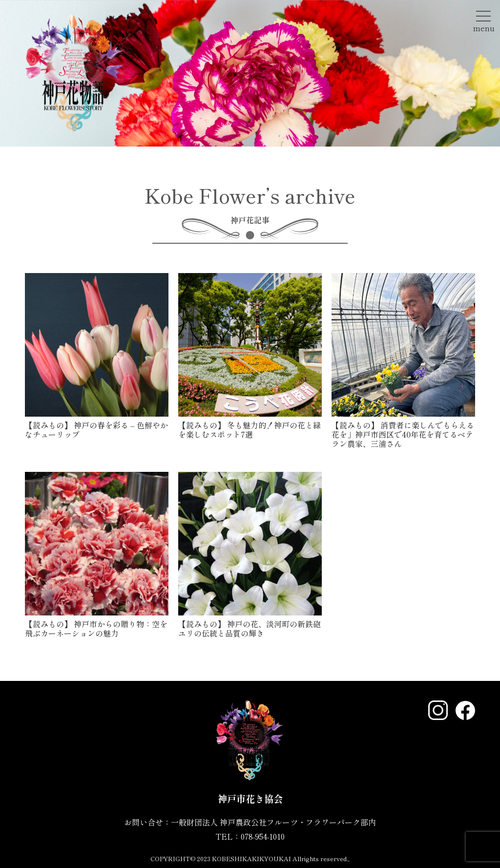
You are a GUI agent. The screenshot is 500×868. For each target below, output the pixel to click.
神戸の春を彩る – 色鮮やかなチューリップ (96, 430)
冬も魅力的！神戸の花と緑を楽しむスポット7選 (250, 430)
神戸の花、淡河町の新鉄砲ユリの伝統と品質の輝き (250, 628)
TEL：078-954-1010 (250, 836)
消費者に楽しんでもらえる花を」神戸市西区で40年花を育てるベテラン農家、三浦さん (403, 434)
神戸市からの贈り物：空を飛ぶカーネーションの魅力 (96, 628)
